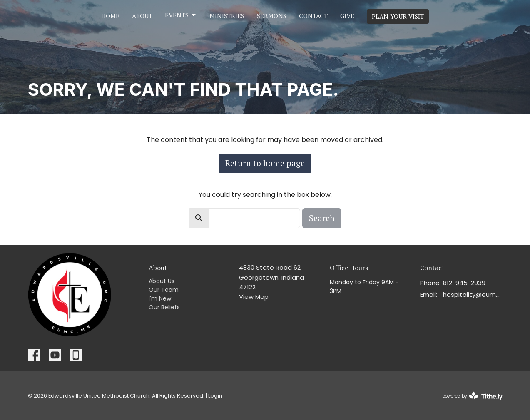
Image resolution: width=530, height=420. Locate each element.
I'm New (160, 298)
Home (110, 16)
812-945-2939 (464, 283)
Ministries (227, 16)
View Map (254, 297)
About (142, 16)
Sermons (272, 16)
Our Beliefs (164, 307)
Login (215, 396)
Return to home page (265, 163)
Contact (313, 16)
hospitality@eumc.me (473, 294)
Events (181, 15)
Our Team (164, 290)
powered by (472, 396)
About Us (162, 281)
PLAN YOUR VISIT (398, 16)
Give (347, 16)
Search (322, 218)
